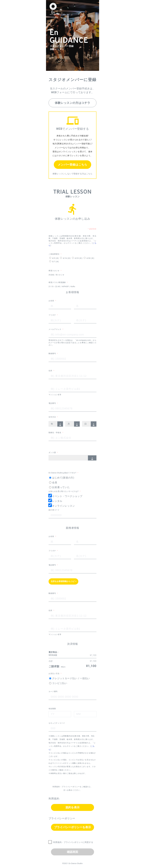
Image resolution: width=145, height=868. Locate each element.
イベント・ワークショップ (65, 496)
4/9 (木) (56, 258)
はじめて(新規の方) (62, 478)
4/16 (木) (67, 258)
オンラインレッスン (62, 505)
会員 (53, 482)
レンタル (55, 501)
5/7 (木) (55, 262)
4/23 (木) (79, 258)
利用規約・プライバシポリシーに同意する (71, 842)
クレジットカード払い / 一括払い (70, 678)
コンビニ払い (58, 683)
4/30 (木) (90, 258)
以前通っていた (59, 487)
